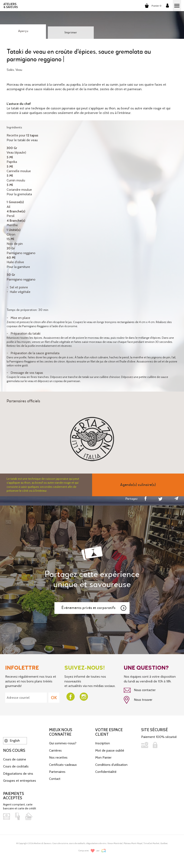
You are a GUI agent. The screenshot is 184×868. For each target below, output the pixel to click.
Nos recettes (58, 757)
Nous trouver (138, 700)
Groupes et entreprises (20, 781)
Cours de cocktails (16, 766)
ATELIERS (11, 6)
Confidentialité (106, 772)
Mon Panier (103, 757)
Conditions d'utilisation (111, 765)
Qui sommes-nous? (63, 743)
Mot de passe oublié (110, 750)
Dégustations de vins (18, 774)
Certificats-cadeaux (63, 765)
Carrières (55, 750)
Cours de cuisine (15, 759)
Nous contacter (140, 690)
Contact (55, 779)
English (12, 741)
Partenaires (57, 772)
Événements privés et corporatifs (94, 608)
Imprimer (71, 33)
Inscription (103, 743)
